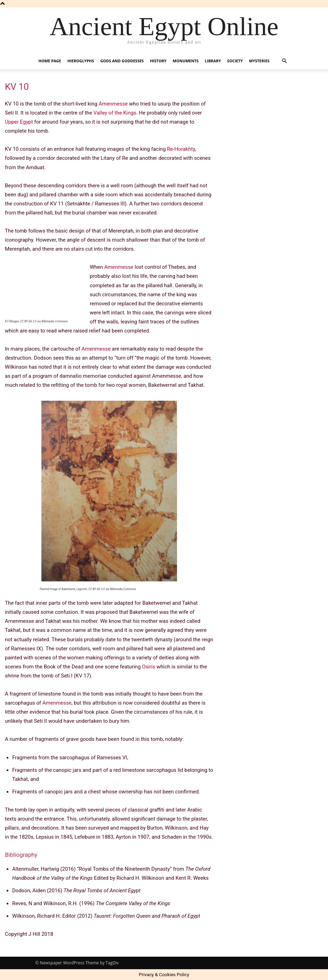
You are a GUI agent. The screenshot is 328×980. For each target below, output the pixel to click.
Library (213, 61)
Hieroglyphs (81, 61)
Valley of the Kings (115, 113)
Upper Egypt (19, 122)
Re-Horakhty (181, 149)
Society (235, 61)
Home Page (50, 61)
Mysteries (259, 61)
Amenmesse (113, 104)
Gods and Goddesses (122, 61)
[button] (285, 61)
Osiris (149, 667)
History (158, 61)
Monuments (186, 61)
